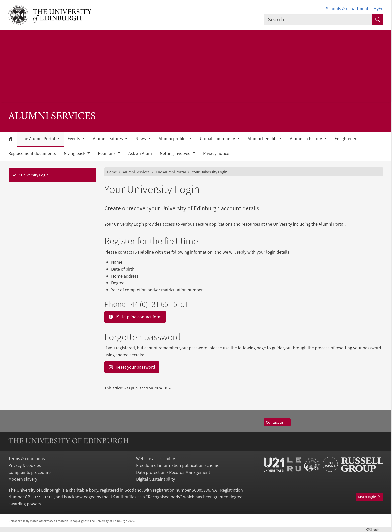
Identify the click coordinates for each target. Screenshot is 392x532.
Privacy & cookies (25, 465)
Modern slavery (23, 479)
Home (112, 172)
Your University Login (31, 175)
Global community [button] (218, 139)
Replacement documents (32, 153)
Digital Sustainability (156, 479)
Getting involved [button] (176, 153)
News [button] (141, 139)
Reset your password (132, 367)
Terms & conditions (27, 459)
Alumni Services (136, 172)
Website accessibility (156, 459)
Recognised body (164, 497)
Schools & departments (348, 8)
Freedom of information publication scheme (178, 465)
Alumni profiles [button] (174, 139)
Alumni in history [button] (306, 139)
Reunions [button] (107, 153)
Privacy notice (216, 153)
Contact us (277, 422)
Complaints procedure (30, 472)
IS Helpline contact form (135, 317)
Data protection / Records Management (173, 472)
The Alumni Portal (171, 172)
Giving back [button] (75, 153)
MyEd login (370, 497)
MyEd (378, 8)
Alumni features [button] (108, 139)
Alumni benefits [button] (263, 139)
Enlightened (346, 139)
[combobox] (318, 19)
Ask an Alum (140, 153)
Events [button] (74, 139)
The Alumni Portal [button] (39, 139)
